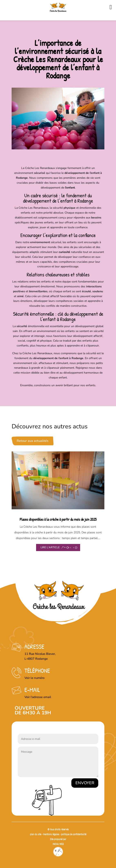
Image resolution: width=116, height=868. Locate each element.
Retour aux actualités (33, 441)
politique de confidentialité (74, 834)
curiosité (64, 252)
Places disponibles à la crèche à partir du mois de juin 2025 (58, 519)
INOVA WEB (58, 844)
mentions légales (51, 834)
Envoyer (85, 783)
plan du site (36, 834)
